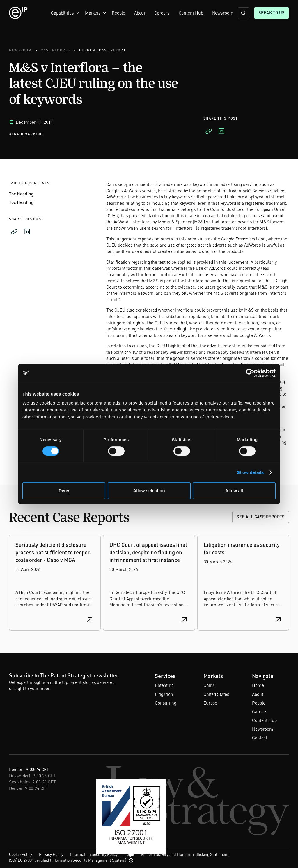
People (118, 13)
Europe (210, 703)
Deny (64, 491)
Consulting (165, 703)
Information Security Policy (94, 854)
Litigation (164, 694)
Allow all (234, 491)
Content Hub (191, 13)
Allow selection (149, 491)
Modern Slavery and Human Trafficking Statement (185, 854)
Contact (260, 738)
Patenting (164, 685)
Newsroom (223, 13)
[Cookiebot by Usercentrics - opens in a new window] (250, 373)
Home (258, 685)
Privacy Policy (51, 854)
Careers (162, 13)
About (140, 13)
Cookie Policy (21, 854)
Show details (250, 472)
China (209, 685)
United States (216, 694)
